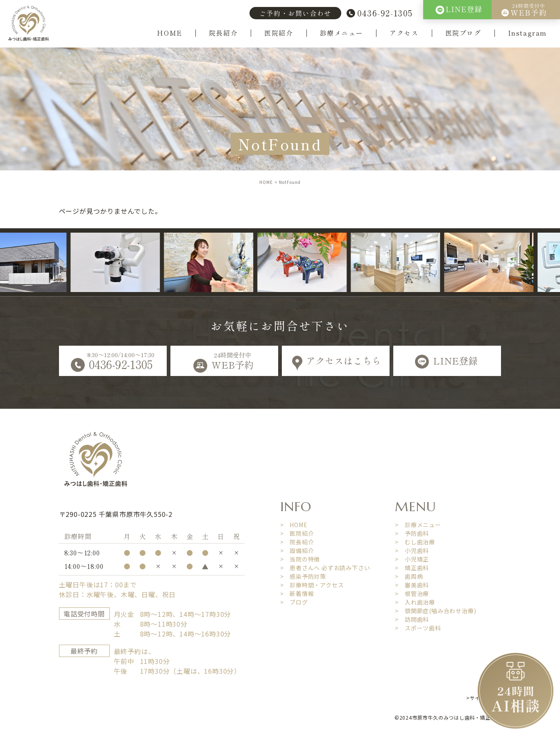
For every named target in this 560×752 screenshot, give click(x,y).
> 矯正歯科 (412, 568)
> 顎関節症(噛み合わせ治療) (435, 611)
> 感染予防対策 (303, 576)
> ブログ (294, 602)
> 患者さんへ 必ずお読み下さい (325, 568)
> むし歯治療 (415, 542)
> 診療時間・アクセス (312, 585)
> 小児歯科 (412, 550)
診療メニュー (342, 33)
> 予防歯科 (412, 533)
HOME (169, 33)
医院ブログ (463, 33)
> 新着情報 (297, 593)
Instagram (527, 33)
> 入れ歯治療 (415, 602)
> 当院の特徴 (300, 559)
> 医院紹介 (297, 533)
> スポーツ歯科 (418, 628)
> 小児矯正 (412, 559)
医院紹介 (279, 33)
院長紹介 (223, 33)
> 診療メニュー (418, 525)
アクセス (404, 33)
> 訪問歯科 (412, 619)
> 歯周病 (409, 576)
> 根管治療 (412, 593)
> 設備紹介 (297, 550)
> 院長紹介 (297, 542)
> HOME (294, 525)
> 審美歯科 (412, 585)
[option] (122, 263)
